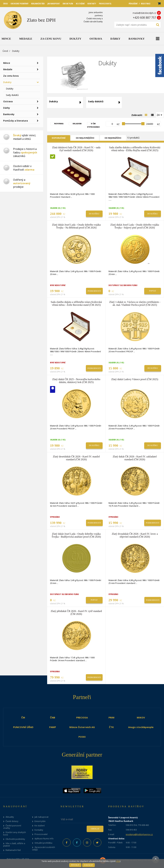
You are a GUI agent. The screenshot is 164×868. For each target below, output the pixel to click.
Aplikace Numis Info (44, 839)
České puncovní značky (12, 827)
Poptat (153, 291)
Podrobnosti (94, 291)
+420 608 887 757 (144, 17)
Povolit (75, 865)
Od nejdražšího (113, 138)
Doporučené (59, 138)
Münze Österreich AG (82, 727)
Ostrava (8, 101)
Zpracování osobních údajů (44, 848)
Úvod (5, 51)
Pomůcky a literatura (16, 121)
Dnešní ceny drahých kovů (15, 834)
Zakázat (88, 865)
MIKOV (141, 717)
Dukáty (7, 82)
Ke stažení (40, 826)
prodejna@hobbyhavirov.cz (139, 834)
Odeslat (95, 829)
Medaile (8, 69)
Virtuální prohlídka (43, 843)
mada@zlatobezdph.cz (144, 13)
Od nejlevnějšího (85, 138)
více (118, 861)
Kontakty (39, 830)
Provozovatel (41, 834)
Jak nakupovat (41, 817)
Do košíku (94, 214)
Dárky (7, 108)
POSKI (82, 737)
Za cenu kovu (11, 76)
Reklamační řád (13, 850)
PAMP (53, 727)
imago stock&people (141, 727)
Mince (7, 63)
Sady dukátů (12, 95)
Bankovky (9, 114)
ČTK (111, 727)
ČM (23, 717)
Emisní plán (40, 821)
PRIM (111, 717)
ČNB (53, 717)
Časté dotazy (12, 821)
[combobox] (160, 115)
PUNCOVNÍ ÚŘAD (23, 727)
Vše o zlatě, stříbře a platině (14, 845)
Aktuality (10, 817)
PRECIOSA (82, 717)
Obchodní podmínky (15, 839)
